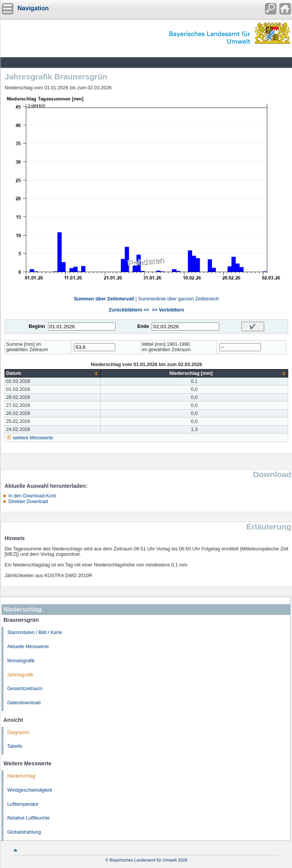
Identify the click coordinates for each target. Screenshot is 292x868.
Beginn (37, 326)
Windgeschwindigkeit (30, 790)
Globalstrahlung (24, 832)
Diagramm (18, 732)
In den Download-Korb (32, 496)
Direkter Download (28, 502)
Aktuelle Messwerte (28, 647)
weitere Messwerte (33, 438)
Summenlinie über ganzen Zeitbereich (178, 299)
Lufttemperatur (23, 804)
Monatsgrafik (21, 661)
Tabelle (15, 746)
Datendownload (24, 703)
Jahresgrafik (20, 675)
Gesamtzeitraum (25, 689)
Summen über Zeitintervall (104, 299)
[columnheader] (53, 373)
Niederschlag (21, 776)
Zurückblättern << (129, 310)
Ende (143, 326)
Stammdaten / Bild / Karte (35, 632)
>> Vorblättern (168, 310)
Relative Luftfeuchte (28, 818)
